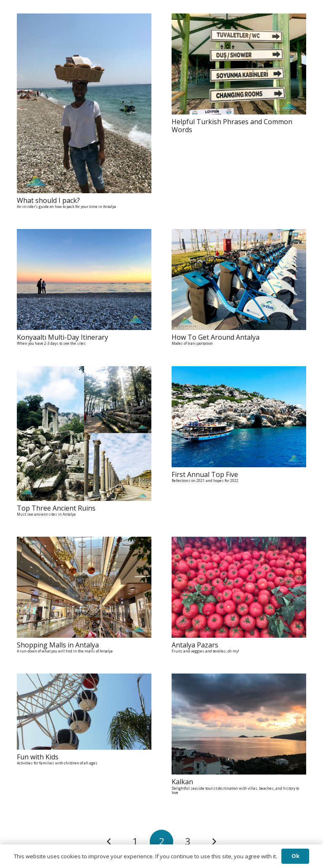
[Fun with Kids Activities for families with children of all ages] (84, 679)
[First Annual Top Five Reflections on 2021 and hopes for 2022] (239, 372)
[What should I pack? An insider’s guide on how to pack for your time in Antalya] (84, 19)
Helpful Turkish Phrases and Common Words (232, 126)
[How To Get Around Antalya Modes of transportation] (239, 235)
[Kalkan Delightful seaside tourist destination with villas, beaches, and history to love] (239, 679)
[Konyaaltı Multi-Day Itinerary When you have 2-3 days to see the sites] (84, 235)
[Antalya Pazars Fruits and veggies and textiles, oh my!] (239, 543)
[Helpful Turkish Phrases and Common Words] (239, 19)
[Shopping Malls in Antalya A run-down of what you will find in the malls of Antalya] (84, 543)
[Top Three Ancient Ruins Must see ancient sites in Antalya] (84, 372)
